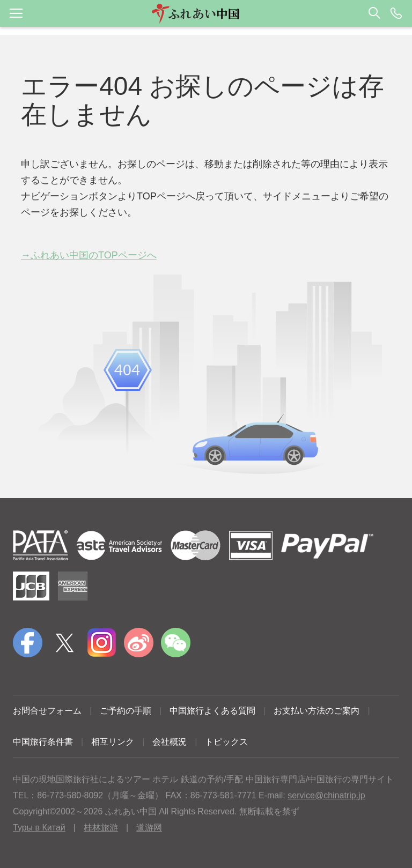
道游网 (149, 828)
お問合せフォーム (47, 711)
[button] (206, 13)
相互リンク (113, 742)
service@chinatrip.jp (326, 795)
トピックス (226, 742)
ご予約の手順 (126, 711)
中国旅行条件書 (43, 742)
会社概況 (170, 742)
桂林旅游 (101, 828)
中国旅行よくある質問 (212, 711)
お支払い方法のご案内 (317, 711)
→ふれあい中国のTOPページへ (89, 255)
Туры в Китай (39, 828)
